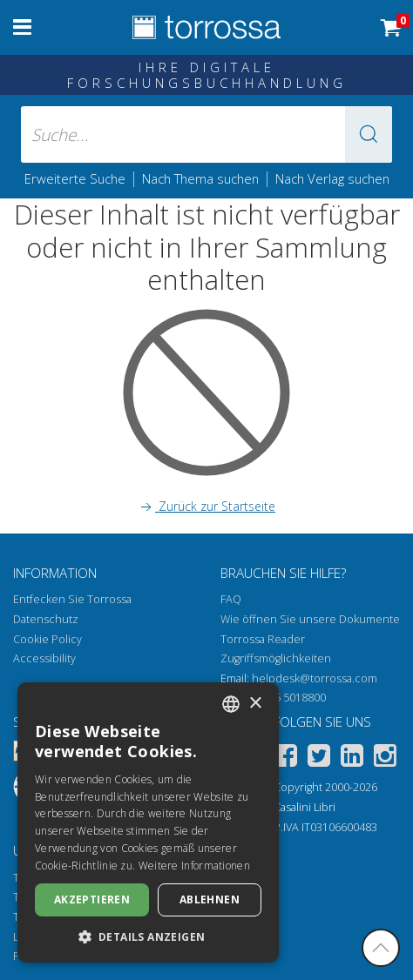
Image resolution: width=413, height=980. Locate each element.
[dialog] (148, 822)
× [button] (255, 704)
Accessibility (44, 658)
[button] (369, 134)
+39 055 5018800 (284, 698)
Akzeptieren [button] (92, 899)
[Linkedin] (352, 758)
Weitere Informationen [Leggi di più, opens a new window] (194, 866)
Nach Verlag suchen (332, 178)
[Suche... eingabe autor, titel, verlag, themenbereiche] (207, 134)
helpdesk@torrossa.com (315, 678)
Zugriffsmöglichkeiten (276, 658)
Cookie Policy (47, 639)
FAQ (231, 599)
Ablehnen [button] (210, 899)
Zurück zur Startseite (206, 506)
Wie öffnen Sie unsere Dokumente (310, 619)
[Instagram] (385, 758)
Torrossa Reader (263, 639)
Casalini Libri (305, 807)
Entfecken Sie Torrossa (72, 599)
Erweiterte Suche (75, 178)
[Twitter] (319, 758)
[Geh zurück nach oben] (381, 948)
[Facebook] (286, 758)
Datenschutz (46, 619)
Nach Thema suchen (200, 178)
